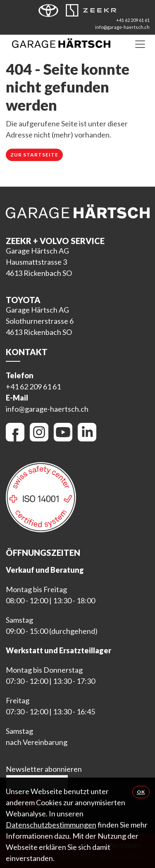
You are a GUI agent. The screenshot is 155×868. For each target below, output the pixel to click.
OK (141, 792)
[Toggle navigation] (140, 44)
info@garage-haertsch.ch (122, 27)
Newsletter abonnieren (44, 769)
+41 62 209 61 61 (133, 20)
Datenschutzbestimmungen (51, 825)
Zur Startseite (34, 155)
